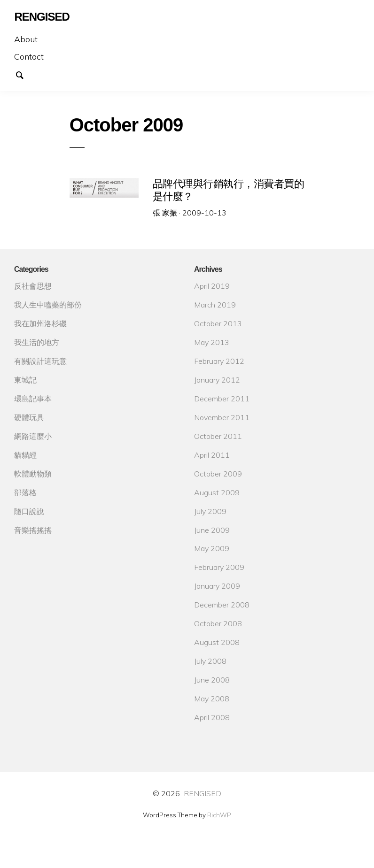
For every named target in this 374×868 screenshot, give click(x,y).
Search (24, 74)
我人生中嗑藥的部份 (48, 305)
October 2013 (218, 323)
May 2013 (212, 342)
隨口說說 (29, 511)
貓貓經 (25, 455)
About (26, 39)
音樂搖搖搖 (33, 530)
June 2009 (212, 530)
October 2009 (218, 474)
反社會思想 (33, 286)
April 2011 (212, 455)
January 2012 (217, 380)
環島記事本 (33, 399)
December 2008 (222, 605)
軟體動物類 (33, 474)
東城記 (25, 380)
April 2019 (212, 286)
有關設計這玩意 (40, 361)
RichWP (219, 815)
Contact (29, 57)
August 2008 (217, 642)
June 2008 (212, 680)
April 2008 (212, 717)
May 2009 (212, 548)
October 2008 (218, 623)
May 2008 (212, 699)
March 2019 (215, 305)
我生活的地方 (37, 342)
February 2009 (219, 567)
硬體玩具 (29, 417)
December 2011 (222, 399)
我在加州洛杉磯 (40, 323)
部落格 (25, 492)
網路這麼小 (33, 436)
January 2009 (217, 586)
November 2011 (222, 417)
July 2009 (210, 511)
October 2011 (218, 436)
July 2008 (210, 661)
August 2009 (217, 492)
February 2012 (219, 361)
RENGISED (203, 793)
